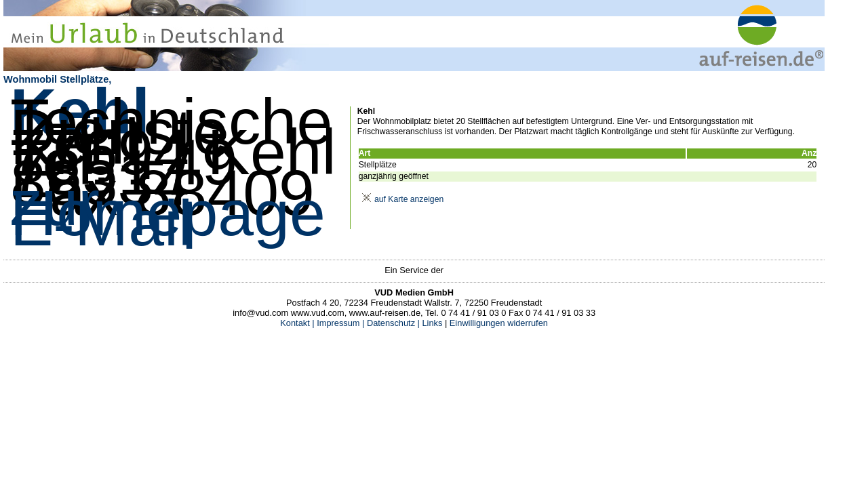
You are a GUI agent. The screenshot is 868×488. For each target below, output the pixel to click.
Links (431, 323)
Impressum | (340, 323)
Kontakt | (297, 323)
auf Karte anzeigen (400, 199)
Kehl (80, 111)
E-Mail (101, 223)
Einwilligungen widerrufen (499, 323)
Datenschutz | (392, 323)
